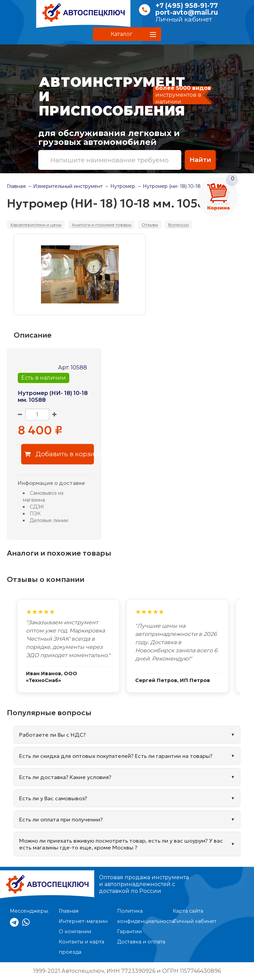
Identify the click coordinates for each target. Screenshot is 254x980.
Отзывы (150, 225)
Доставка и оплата (141, 942)
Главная (16, 186)
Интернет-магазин (83, 921)
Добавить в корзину (59, 454)
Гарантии (129, 931)
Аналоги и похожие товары (102, 225)
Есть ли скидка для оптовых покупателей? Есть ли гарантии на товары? (116, 756)
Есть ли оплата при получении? (61, 819)
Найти (200, 160)
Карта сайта (188, 911)
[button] (127, 34)
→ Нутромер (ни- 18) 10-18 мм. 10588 (181, 186)
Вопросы (179, 225)
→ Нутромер (120, 186)
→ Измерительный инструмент (65, 186)
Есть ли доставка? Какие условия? (65, 777)
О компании (75, 931)
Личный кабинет (184, 19)
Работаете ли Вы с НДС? (52, 735)
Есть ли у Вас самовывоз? (53, 798)
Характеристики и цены (36, 225)
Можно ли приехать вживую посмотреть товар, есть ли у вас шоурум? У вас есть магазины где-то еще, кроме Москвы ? (121, 844)
